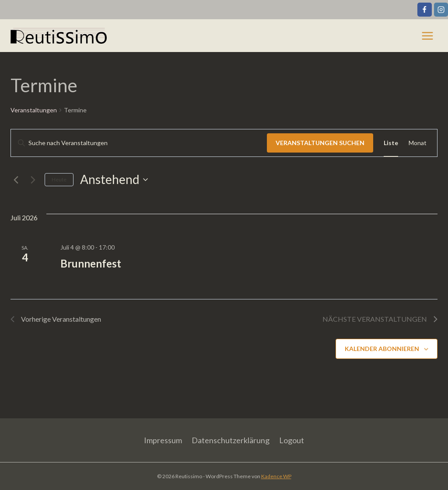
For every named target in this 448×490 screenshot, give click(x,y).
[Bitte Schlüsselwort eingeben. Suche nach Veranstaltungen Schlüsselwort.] (139, 143)
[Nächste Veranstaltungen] (33, 180)
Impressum (163, 440)
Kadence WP (276, 476)
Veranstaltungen (34, 110)
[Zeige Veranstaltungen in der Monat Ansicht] (418, 143)
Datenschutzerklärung (231, 440)
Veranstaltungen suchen (320, 143)
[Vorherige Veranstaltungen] (16, 180)
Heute (59, 179)
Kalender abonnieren (382, 349)
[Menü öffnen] (427, 36)
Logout (292, 440)
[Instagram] (441, 10)
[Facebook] (424, 10)
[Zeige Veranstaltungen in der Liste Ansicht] (391, 143)
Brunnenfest (91, 263)
